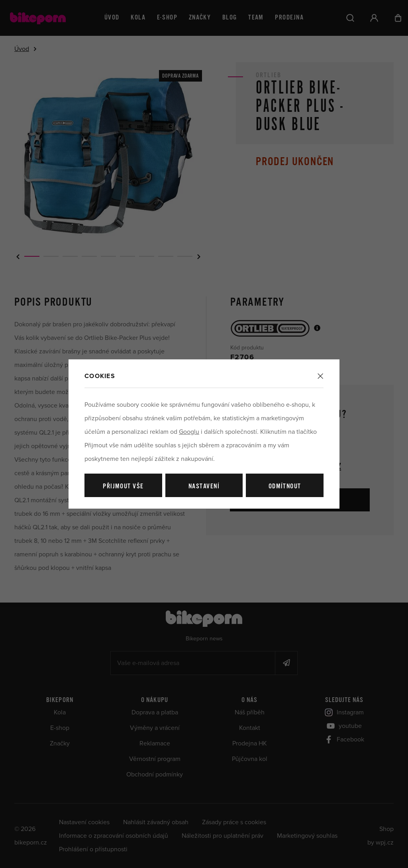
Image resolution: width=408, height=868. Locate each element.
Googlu (189, 432)
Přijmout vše (123, 487)
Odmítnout (285, 487)
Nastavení (204, 487)
